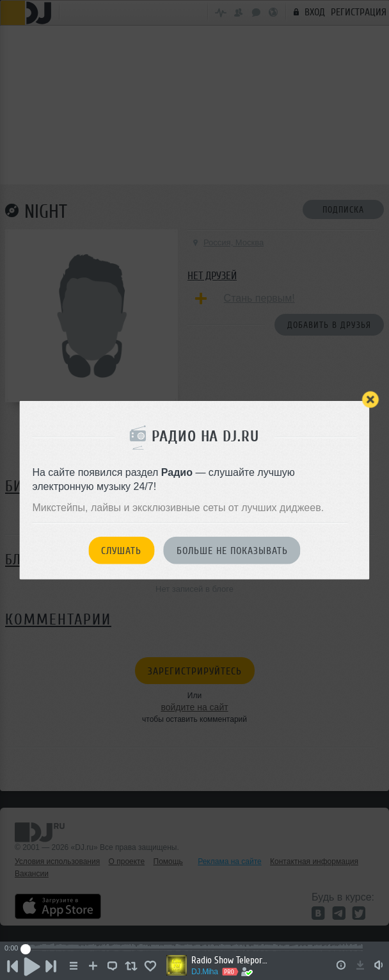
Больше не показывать (232, 551)
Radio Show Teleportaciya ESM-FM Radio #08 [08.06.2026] (230, 960)
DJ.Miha (205, 972)
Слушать (121, 551)
